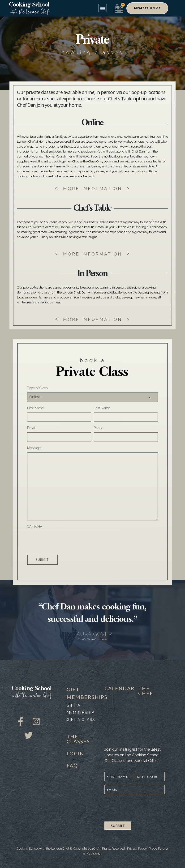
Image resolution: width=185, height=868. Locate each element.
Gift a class (81, 720)
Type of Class (37, 388)
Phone (99, 428)
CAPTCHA (35, 527)
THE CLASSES (78, 739)
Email (31, 428)
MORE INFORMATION (93, 189)
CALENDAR (120, 688)
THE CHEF (146, 691)
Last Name (102, 408)
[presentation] (63, 540)
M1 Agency (94, 853)
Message (34, 448)
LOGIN (75, 753)
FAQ (72, 765)
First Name (35, 408)
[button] (103, 8)
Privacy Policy (137, 849)
